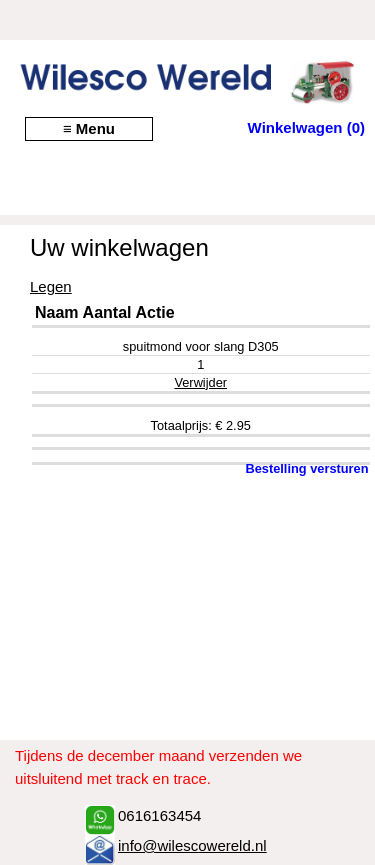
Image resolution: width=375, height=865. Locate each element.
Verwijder (200, 382)
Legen (51, 286)
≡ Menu (89, 128)
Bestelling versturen (306, 468)
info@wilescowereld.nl (192, 845)
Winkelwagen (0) (306, 127)
